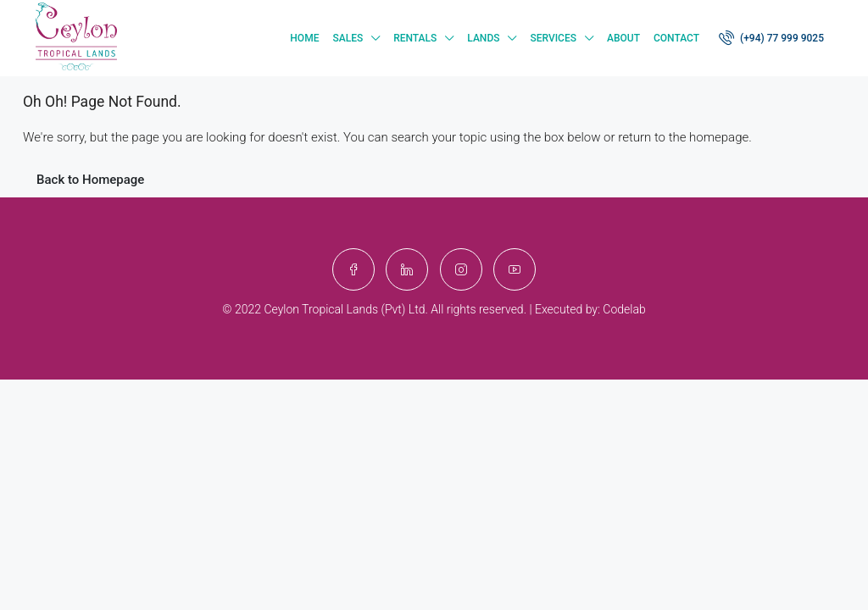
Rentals (415, 38)
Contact (676, 38)
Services (553, 38)
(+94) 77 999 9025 (771, 37)
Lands (483, 38)
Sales (348, 38)
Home (304, 38)
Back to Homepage (90, 180)
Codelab (624, 309)
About (623, 38)
